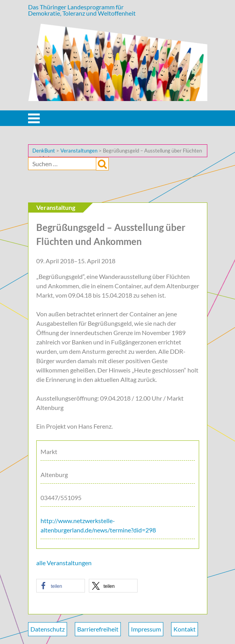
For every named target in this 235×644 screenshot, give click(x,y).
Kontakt (185, 629)
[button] (61, 586)
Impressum (146, 629)
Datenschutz (48, 629)
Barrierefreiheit (98, 629)
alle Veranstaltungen (64, 563)
